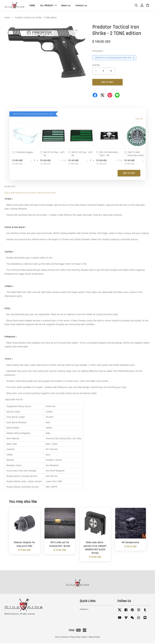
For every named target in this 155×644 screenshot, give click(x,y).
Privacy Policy (75, 638)
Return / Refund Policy (91, 638)
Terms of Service (62, 638)
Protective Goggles (23, 153)
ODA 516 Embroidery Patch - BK (107, 155)
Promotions (98, 52)
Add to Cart (129, 174)
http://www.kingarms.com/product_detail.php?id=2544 (30, 193)
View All (139, 120)
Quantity (96, 66)
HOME (32, 6)
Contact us (81, 6)
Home (7, 18)
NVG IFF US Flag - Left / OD (53, 155)
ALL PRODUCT (49, 6)
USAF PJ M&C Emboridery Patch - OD (136, 155)
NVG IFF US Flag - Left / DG (81, 155)
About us (66, 6)
